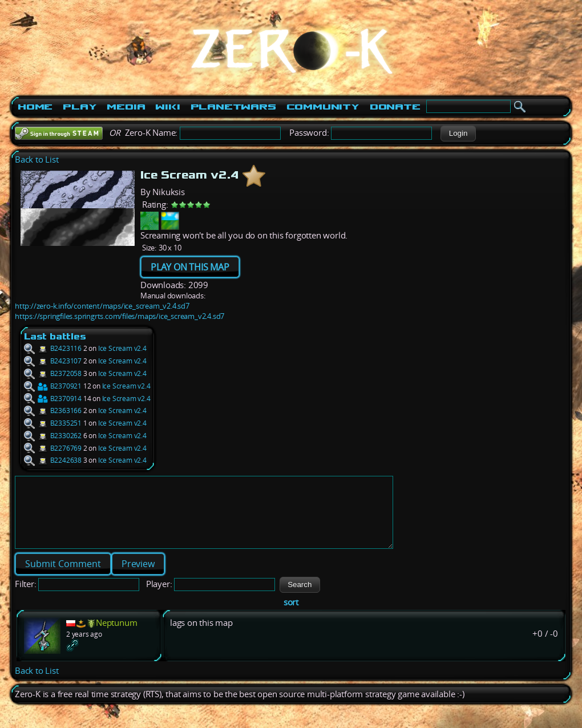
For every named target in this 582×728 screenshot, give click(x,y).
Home (35, 107)
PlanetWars (233, 107)
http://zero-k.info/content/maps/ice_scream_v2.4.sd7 (102, 306)
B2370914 (53, 399)
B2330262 (53, 436)
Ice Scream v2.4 (122, 348)
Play (80, 107)
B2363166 (53, 410)
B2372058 (53, 373)
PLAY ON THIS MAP (190, 267)
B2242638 (53, 460)
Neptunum (116, 636)
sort (291, 616)
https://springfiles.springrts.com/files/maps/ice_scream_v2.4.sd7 (120, 316)
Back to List (37, 159)
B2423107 (53, 361)
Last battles (55, 336)
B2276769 (53, 448)
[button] (458, 134)
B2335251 (53, 423)
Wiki (167, 107)
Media (126, 107)
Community (323, 107)
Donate (395, 107)
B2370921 (53, 386)
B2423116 (53, 348)
